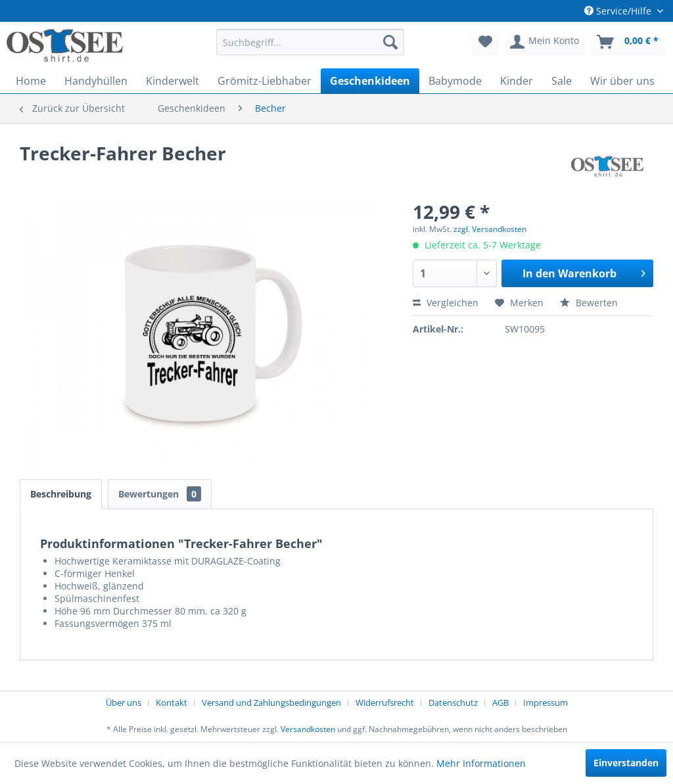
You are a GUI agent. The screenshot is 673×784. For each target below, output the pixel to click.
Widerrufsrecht (385, 703)
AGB (500, 703)
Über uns (124, 703)
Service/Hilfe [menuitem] (619, 11)
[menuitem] (311, 42)
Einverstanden (626, 763)
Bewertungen (160, 494)
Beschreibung (61, 494)
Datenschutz (453, 703)
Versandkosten (308, 729)
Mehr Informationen (481, 763)
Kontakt (172, 703)
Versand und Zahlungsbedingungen (271, 703)
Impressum (545, 703)
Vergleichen (446, 303)
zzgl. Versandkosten (490, 229)
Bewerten (589, 303)
